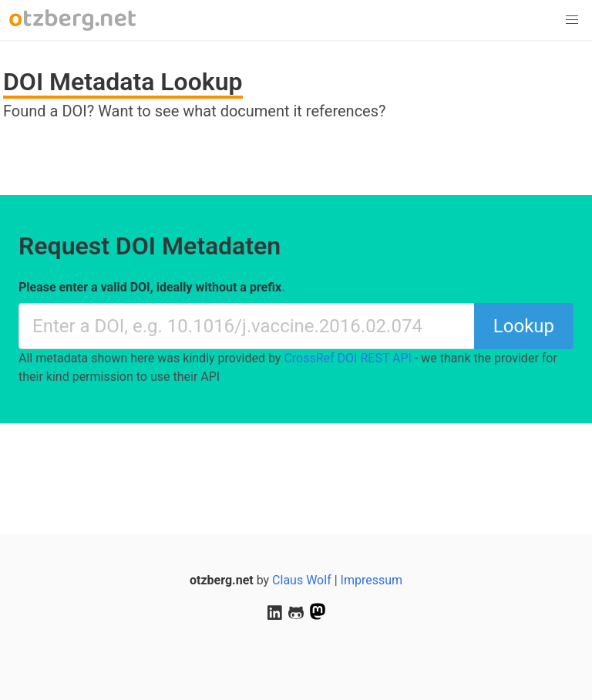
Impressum (372, 580)
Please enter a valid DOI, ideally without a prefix (152, 287)
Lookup (524, 326)
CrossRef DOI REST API (348, 358)
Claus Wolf (302, 580)
